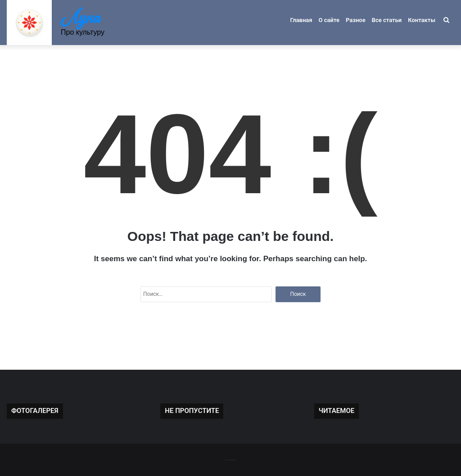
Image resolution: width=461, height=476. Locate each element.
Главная (301, 20)
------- (230, 460)
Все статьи (387, 20)
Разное (356, 20)
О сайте (329, 20)
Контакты (422, 20)
